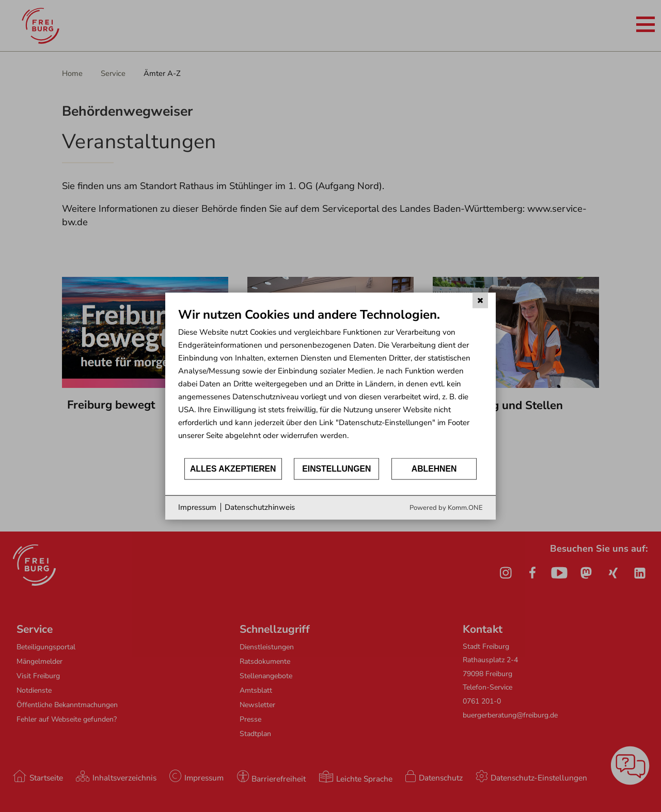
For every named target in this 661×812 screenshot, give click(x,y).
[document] (330, 382)
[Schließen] (480, 301)
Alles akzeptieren (233, 469)
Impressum (197, 507)
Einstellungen (336, 469)
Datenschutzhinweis (260, 507)
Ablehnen (434, 469)
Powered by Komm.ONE (446, 507)
